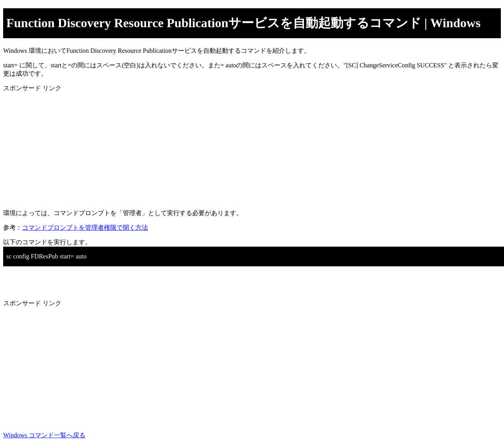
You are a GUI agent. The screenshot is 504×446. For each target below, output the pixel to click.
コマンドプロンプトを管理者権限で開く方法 (85, 228)
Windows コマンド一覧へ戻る (44, 435)
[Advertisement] (239, 148)
